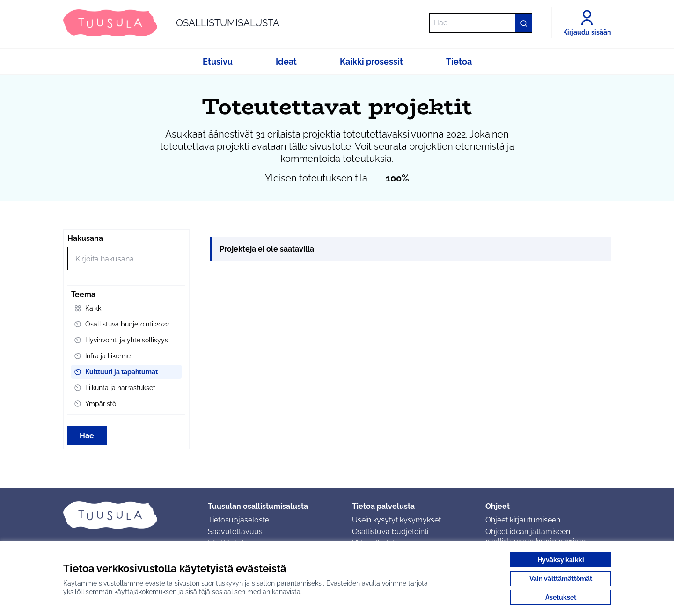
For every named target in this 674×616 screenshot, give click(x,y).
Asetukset (561, 597)
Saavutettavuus (235, 532)
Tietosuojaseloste (238, 520)
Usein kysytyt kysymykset (396, 520)
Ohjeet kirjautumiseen (523, 520)
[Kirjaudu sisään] (587, 23)
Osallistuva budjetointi (390, 532)
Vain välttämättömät (561, 579)
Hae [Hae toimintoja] (87, 436)
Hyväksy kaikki (561, 560)
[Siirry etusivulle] (171, 23)
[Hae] (481, 23)
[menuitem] (126, 308)
